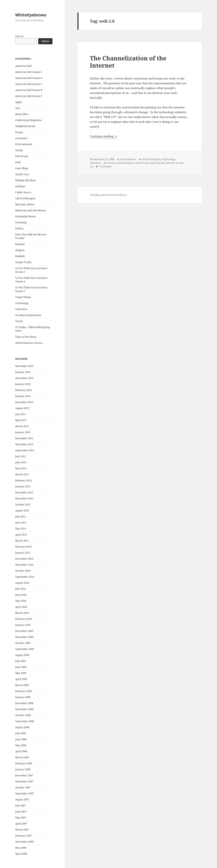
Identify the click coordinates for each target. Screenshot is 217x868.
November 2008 (24, 709)
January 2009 (23, 697)
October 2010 (23, 571)
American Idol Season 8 (29, 90)
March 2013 (22, 426)
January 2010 (23, 625)
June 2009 (21, 667)
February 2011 (24, 547)
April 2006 (21, 854)
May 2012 (21, 468)
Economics (21, 138)
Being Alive (22, 114)
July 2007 (20, 806)
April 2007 (21, 824)
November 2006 (24, 842)
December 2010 (24, 559)
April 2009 (21, 679)
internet (139, 163)
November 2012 (24, 444)
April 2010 (21, 607)
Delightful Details (25, 126)
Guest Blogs (22, 168)
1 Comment (105, 166)
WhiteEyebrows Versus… (30, 343)
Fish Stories (22, 156)
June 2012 (21, 462)
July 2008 (20, 733)
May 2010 (21, 601)
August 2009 (22, 655)
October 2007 (23, 787)
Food (18, 162)
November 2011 (24, 498)
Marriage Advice (25, 204)
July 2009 (20, 661)
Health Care (22, 174)
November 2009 (24, 637)
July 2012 (20, 456)
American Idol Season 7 (29, 84)
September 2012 (25, 450)
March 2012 (22, 474)
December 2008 (24, 703)
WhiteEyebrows (31, 15)
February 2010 (24, 619)
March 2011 (22, 541)
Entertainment (24, 144)
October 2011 (23, 505)
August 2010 (22, 583)
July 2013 (20, 414)
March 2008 (22, 757)
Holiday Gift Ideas (26, 180)
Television (21, 309)
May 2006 (21, 848)
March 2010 (22, 613)
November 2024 (24, 366)
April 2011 (21, 535)
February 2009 (24, 691)
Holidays (20, 186)
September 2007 (25, 793)
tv (177, 163)
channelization (125, 163)
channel (111, 163)
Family (19, 150)
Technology (22, 303)
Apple (19, 102)
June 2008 (21, 739)
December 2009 (24, 631)
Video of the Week (26, 337)
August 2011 (22, 511)
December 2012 (24, 438)
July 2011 (20, 517)
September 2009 (25, 649)
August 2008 (22, 727)
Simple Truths (23, 262)
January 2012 (23, 486)
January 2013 (23, 432)
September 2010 (25, 577)
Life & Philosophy (25, 198)
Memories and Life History (31, 210)
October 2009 (23, 643)
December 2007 (24, 775)
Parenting (21, 222)
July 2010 (20, 589)
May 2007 (21, 818)
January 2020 (23, 372)
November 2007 (24, 781)
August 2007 (22, 800)
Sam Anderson (128, 159)
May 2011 (21, 529)
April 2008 (21, 751)
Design (19, 132)
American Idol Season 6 (29, 78)
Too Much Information (28, 315)
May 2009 (21, 673)
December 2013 (24, 402)
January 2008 (23, 769)
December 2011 (24, 492)
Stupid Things (23, 297)
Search (19, 36)
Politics (19, 228)
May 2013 (21, 420)
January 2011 (23, 553)
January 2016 (23, 384)
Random (20, 244)
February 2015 (24, 390)
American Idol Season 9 (29, 96)
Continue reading (104, 136)
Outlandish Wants (25, 216)
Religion (20, 250)
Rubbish (20, 256)
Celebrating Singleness (28, 120)
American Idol (23, 66)
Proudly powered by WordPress (108, 195)
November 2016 (24, 378)
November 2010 (24, 565)
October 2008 (23, 715)
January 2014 (23, 396)
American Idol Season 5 (29, 72)
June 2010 (21, 595)
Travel (19, 321)
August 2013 (22, 408)
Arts (18, 108)
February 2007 (24, 836)
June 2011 (21, 523)
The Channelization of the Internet (128, 62)
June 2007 (21, 812)
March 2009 (22, 685)
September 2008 (25, 721)
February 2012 (24, 480)
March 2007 (22, 830)
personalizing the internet (160, 163)
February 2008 (24, 763)
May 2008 (21, 745)
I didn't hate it (23, 192)
